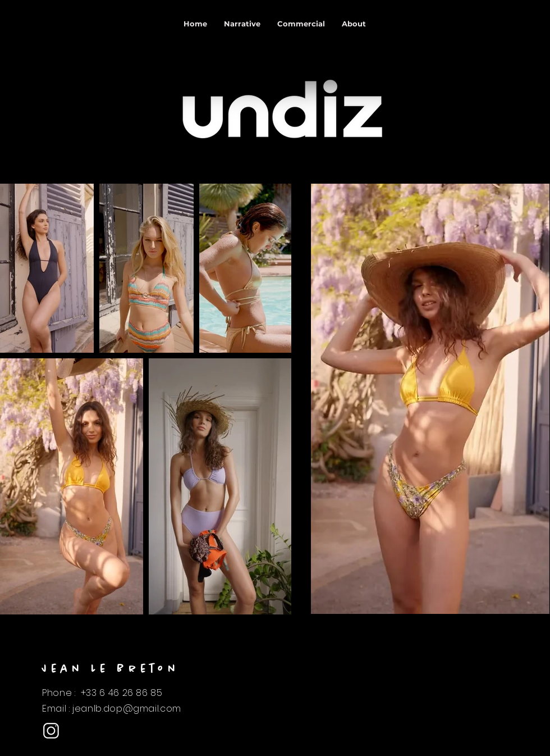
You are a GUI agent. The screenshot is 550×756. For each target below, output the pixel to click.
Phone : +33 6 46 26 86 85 (102, 693)
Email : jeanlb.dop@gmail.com (112, 709)
